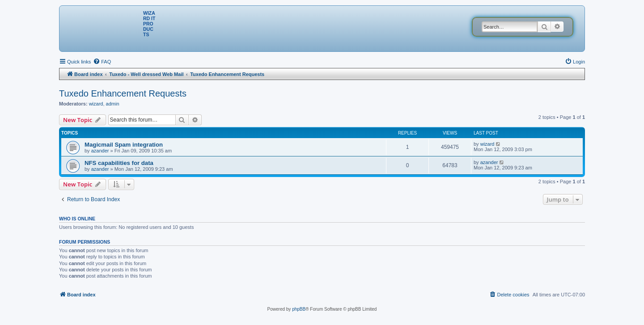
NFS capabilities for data (119, 163)
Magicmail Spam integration (124, 145)
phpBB (299, 309)
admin (113, 104)
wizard (96, 104)
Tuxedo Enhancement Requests (123, 93)
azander (100, 151)
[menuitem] (102, 62)
